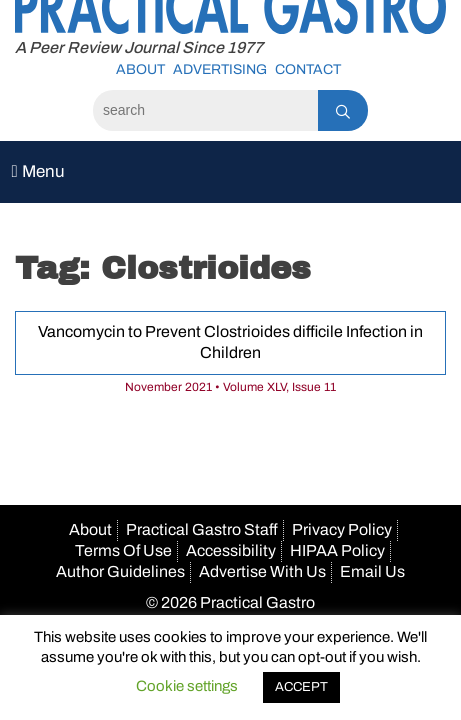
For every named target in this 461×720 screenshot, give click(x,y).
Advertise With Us (262, 571)
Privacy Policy (342, 529)
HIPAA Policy (337, 550)
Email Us (372, 571)
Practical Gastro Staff (202, 529)
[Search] (205, 110)
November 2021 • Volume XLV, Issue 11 (230, 387)
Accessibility (231, 550)
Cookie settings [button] (187, 686)
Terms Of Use (123, 550)
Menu (38, 171)
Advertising (220, 69)
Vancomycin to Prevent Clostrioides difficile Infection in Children (230, 342)
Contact (308, 69)
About (140, 69)
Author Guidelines (120, 571)
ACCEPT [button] (301, 687)
